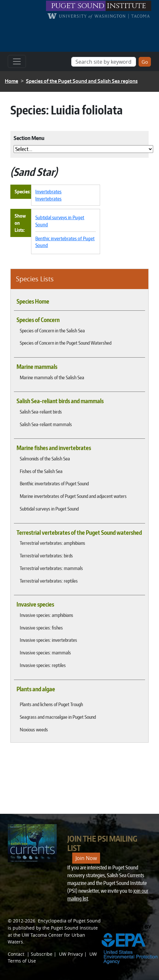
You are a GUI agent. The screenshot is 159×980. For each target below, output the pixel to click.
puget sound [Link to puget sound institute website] (78, 6)
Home (11, 81)
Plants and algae (36, 689)
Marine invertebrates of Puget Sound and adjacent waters (73, 496)
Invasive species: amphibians (46, 615)
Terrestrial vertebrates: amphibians (52, 543)
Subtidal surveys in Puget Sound (49, 509)
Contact (16, 954)
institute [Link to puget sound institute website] (126, 6)
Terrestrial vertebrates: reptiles (49, 581)
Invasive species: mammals (45, 652)
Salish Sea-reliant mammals (46, 424)
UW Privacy (71, 954)
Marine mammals (37, 367)
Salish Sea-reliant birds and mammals (60, 401)
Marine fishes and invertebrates (54, 448)
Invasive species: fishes (41, 628)
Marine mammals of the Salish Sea (52, 377)
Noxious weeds (34, 729)
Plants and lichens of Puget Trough (51, 704)
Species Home (33, 301)
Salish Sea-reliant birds (41, 412)
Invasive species (35, 604)
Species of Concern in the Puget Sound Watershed (66, 343)
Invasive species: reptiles (43, 665)
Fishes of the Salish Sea (41, 471)
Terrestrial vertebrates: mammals (51, 568)
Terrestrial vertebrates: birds (46, 555)
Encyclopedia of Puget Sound (69, 921)
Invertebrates (48, 191)
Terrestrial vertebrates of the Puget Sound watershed (79, 533)
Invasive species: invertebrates (48, 640)
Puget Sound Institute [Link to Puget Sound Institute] (74, 928)
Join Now (86, 858)
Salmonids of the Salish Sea (45, 458)
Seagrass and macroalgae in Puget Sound (58, 717)
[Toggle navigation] (17, 61)
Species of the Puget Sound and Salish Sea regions (82, 81)
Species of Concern (38, 320)
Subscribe (42, 954)
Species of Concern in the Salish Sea (52, 330)
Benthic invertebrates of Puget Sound (54, 483)
